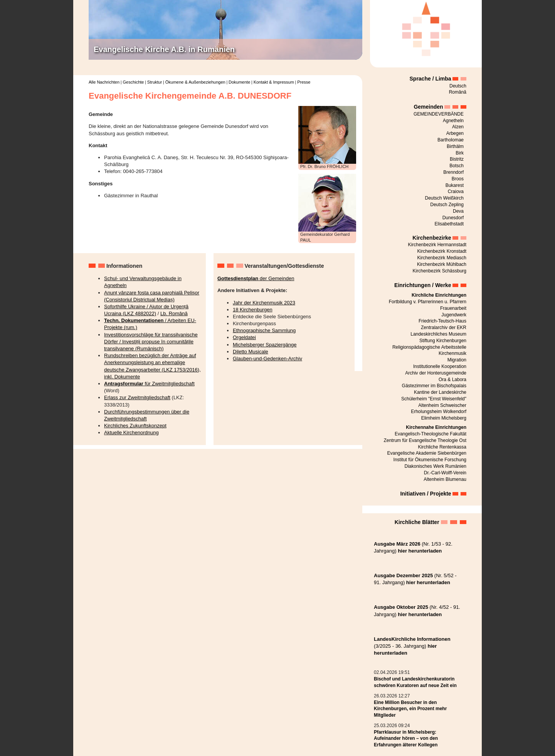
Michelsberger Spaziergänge (265, 345)
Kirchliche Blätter (417, 522)
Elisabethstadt (449, 224)
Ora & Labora (452, 380)
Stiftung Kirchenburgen (443, 341)
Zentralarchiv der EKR (444, 328)
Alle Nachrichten (104, 82)
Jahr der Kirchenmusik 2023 (264, 303)
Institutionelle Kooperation (440, 366)
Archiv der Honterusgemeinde (436, 373)
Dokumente (239, 82)
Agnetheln (453, 121)
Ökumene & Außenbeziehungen (195, 82)
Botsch (457, 166)
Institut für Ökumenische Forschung (430, 460)
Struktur (155, 82)
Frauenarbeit (453, 308)
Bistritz (457, 159)
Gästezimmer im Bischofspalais (434, 386)
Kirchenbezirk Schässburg (440, 271)
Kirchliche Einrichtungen (439, 295)
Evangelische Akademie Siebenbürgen (427, 453)
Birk (460, 153)
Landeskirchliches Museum (438, 334)
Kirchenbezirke (432, 238)
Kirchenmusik (452, 353)
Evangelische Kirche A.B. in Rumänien (164, 49)
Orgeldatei (244, 337)
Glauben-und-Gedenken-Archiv (267, 359)
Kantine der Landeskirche (440, 392)
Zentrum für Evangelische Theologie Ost (425, 440)
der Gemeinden (256, 278)
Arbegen (455, 133)
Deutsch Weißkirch (444, 198)
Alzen (458, 127)
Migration (457, 360)
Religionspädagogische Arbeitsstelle (429, 347)
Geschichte (133, 82)
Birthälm (455, 146)
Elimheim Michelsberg (444, 418)
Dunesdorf (453, 218)
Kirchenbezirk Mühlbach (442, 264)
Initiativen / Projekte (425, 494)
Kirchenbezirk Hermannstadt (437, 245)
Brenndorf (453, 172)
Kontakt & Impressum (274, 82)
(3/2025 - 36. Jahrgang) (412, 646)
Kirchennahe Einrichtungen (436, 427)
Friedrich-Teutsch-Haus (442, 321)
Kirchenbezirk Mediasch (442, 258)
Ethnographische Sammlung (264, 330)
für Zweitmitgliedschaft (149, 384)
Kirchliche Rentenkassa (442, 447)
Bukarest (455, 185)
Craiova (456, 192)
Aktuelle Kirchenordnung (131, 433)
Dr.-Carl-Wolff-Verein (445, 473)
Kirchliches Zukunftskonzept (135, 426)
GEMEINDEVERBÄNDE (439, 114)
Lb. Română (174, 313)
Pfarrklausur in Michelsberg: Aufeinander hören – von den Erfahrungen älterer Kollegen (406, 739)
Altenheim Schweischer (442, 405)
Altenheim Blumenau (445, 479)
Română (458, 92)
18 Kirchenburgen (253, 310)
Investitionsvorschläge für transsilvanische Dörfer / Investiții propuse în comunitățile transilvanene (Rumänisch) (151, 342)
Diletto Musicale (251, 352)
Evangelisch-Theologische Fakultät (431, 434)
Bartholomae (451, 140)
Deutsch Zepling (447, 205)
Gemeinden (428, 107)
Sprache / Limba (431, 79)
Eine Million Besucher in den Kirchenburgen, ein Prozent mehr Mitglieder (410, 709)
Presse (304, 82)
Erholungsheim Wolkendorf (439, 412)
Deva (458, 211)
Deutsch (458, 86)
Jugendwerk (454, 315)
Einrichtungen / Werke (423, 285)
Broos (458, 179)
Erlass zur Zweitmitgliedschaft (137, 397)
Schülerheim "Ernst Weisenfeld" (434, 399)
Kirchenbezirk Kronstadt (442, 251)
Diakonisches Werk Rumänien (435, 466)
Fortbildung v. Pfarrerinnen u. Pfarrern (428, 302)
